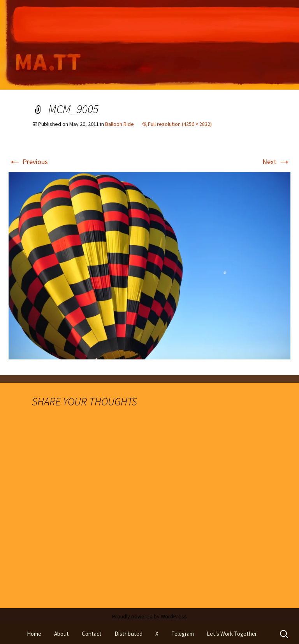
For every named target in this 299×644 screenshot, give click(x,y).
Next (276, 162)
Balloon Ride (120, 124)
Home (34, 634)
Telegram (183, 634)
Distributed (128, 634)
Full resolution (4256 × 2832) (180, 124)
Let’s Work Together (232, 634)
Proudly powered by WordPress (149, 616)
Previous (28, 162)
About (62, 634)
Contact (92, 634)
